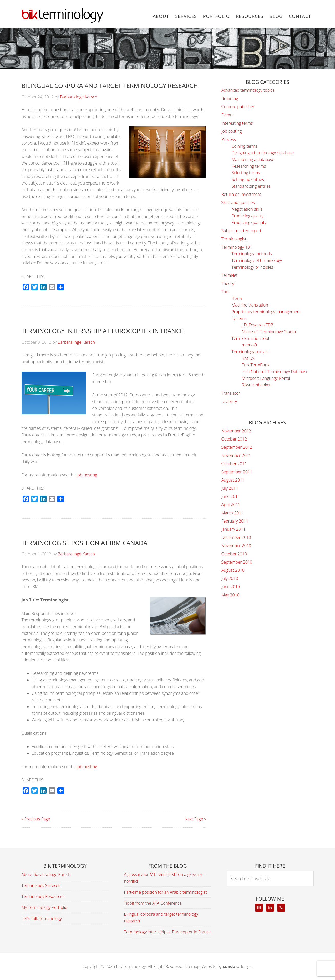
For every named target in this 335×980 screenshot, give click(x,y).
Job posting (232, 131)
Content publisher (238, 107)
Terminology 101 (237, 247)
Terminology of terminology (257, 260)
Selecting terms (246, 173)
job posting (87, 475)
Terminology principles (252, 267)
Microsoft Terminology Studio (269, 332)
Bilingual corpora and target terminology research (110, 85)
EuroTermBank (256, 365)
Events (227, 115)
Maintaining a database (253, 159)
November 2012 (236, 431)
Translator (231, 393)
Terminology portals (250, 352)
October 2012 (234, 439)
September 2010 (237, 562)
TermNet (230, 275)
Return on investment (241, 194)
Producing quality (248, 216)
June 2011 (231, 496)
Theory (228, 283)
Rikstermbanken (257, 385)
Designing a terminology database (263, 153)
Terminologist (234, 239)
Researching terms (249, 166)
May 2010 (230, 595)
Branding (230, 98)
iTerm (237, 298)
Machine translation (250, 305)
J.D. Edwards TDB (258, 325)
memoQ (250, 345)
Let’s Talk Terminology (42, 918)
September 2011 (237, 472)
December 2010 (236, 537)
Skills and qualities (238, 202)
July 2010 (230, 578)
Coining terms (245, 146)
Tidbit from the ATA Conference (153, 903)
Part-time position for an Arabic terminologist (165, 892)
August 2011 (233, 480)
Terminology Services (41, 885)
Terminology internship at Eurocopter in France (103, 331)
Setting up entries (248, 179)
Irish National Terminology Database (275, 372)
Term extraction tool (250, 338)
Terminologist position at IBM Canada (84, 543)
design (237, 966)
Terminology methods (252, 254)
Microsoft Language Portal (266, 378)
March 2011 (232, 513)
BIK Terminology (63, 15)
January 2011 (234, 529)
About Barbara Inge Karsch (46, 874)
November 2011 (236, 455)
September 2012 (237, 447)
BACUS (248, 358)
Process (229, 139)
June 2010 (231, 587)
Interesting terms (237, 123)
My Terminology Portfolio (44, 907)
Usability (229, 401)
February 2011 (235, 521)
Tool (225, 292)
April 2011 (231, 505)
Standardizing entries (251, 186)
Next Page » (195, 819)
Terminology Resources (43, 896)
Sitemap (192, 966)
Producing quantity (249, 222)
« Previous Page (36, 819)
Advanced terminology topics (248, 90)
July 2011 (230, 488)
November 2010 (236, 546)
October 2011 (234, 464)
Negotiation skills (247, 209)
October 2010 (234, 554)
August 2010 (233, 570)
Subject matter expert (241, 231)
